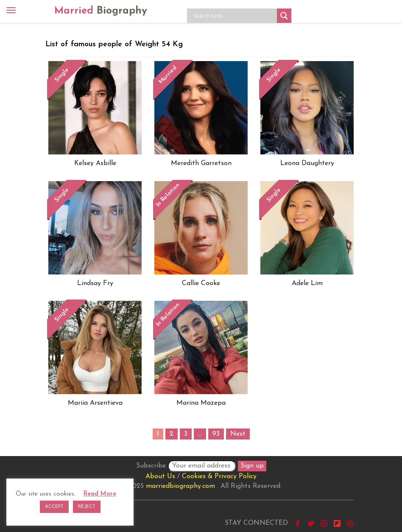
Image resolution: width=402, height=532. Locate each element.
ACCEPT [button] (54, 507)
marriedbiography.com (180, 486)
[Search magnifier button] (284, 16)
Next (238, 434)
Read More (100, 494)
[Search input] (234, 16)
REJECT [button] (87, 507)
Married (101, 11)
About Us (160, 476)
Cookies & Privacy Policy (219, 476)
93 (216, 434)
